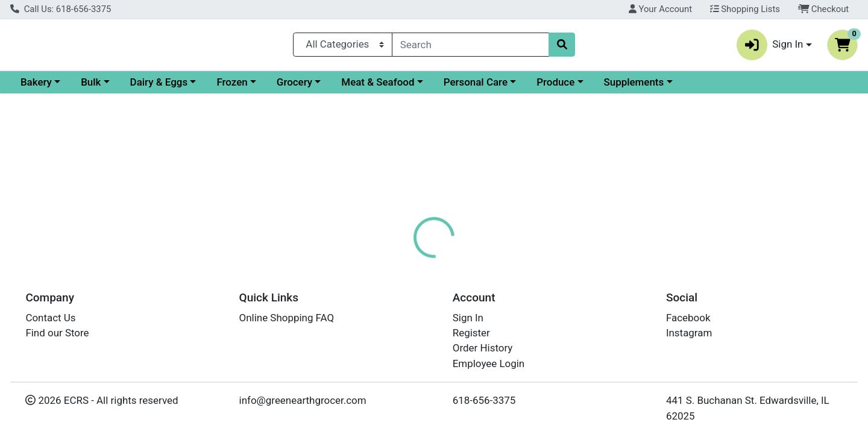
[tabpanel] (615, 335)
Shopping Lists (745, 9)
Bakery (140, 87)
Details (395, 262)
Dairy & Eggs (263, 87)
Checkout (824, 9)
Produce (660, 87)
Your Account (660, 9)
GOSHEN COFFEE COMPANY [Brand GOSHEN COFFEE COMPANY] (548, 338)
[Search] (470, 47)
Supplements (738, 87)
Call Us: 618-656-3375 (61, 9)
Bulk (195, 87)
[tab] (395, 262)
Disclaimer (452, 262)
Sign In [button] (770, 47)
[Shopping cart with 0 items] (842, 47)
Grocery (399, 87)
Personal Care (580, 87)
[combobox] (470, 47)
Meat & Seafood (482, 87)
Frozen (336, 87)
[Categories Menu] (343, 47)
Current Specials (58, 87)
